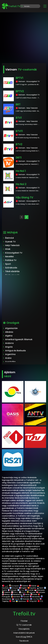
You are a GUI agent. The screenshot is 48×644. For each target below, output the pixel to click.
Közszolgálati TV (14, 253)
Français (12, 590)
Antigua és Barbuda (15, 351)
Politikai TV (11, 260)
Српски (16, 599)
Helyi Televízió (12, 245)
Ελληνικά (14, 588)
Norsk (26, 594)
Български (14, 586)
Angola (9, 347)
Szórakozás (11, 268)
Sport (8, 264)
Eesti (40, 588)
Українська (21, 601)
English (23, 588)
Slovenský (35, 597)
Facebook (24, 641)
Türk (12, 601)
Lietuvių (31, 592)
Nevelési (9, 257)
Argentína (10, 354)
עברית (21, 590)
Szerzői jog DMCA (24, 637)
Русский (25, 597)
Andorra (9, 343)
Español (32, 588)
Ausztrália (10, 362)
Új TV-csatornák (24, 625)
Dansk (33, 586)
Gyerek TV (10, 242)
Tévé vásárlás (12, 271)
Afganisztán (11, 328)
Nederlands (16, 594)
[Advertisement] (24, 37)
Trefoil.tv (24, 613)
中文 (40, 601)
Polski (34, 594)
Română (15, 597)
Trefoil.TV (11, 6)
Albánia (9, 332)
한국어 (22, 592)
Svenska (25, 599)
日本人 (15, 592)
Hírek (8, 249)
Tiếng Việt (32, 601)
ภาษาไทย (35, 599)
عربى (5, 586)
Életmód (9, 238)
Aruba (8, 358)
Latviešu (41, 592)
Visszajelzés (24, 629)
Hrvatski (29, 590)
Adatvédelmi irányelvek (24, 633)
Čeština (24, 586)
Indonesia (39, 590)
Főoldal (24, 621)
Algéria (9, 336)
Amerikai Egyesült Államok (19, 339)
